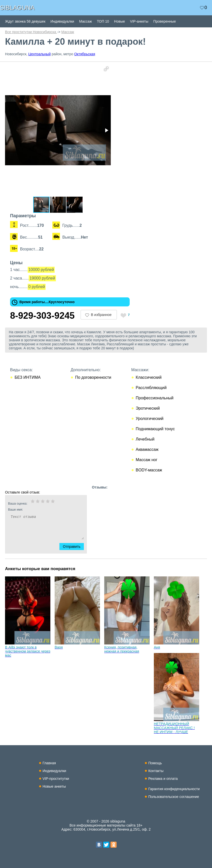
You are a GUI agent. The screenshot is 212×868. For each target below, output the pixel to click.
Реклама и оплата (163, 779)
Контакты (156, 771)
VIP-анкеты (139, 21)
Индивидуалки (62, 21)
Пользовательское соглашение (174, 797)
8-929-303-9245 (42, 316)
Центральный (39, 54)
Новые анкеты (54, 786)
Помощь (155, 763)
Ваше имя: (39, 510)
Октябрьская (85, 54)
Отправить (75, 547)
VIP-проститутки (56, 779)
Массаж (85, 21)
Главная (49, 763)
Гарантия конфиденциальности (174, 789)
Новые (119, 21)
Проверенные (165, 21)
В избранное (101, 315)
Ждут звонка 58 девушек (25, 21)
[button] (106, 69)
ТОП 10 (103, 21)
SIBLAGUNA (17, 8)
